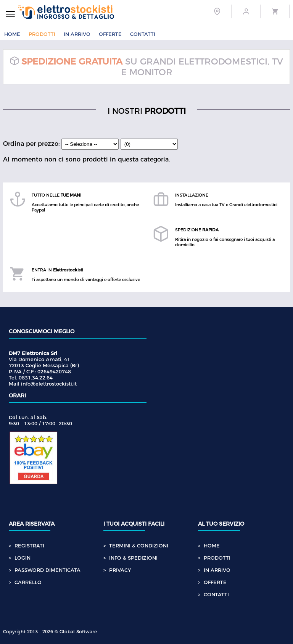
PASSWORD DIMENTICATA (47, 570)
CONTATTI (143, 34)
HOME (12, 34)
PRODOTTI (42, 34)
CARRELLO (28, 582)
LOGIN (23, 558)
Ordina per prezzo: (62, 144)
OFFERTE (110, 34)
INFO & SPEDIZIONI (133, 558)
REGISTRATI (29, 546)
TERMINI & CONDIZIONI (139, 546)
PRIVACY (120, 570)
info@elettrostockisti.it (49, 384)
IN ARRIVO (77, 34)
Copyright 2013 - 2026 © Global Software (50, 632)
